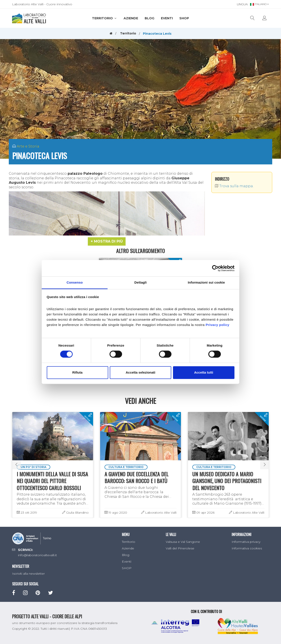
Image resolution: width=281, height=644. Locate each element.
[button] (107, 241)
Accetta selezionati (140, 372)
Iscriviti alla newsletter (28, 574)
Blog (150, 18)
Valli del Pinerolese (180, 548)
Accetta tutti (204, 372)
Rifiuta (77, 372)
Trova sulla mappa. (234, 186)
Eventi (167, 18)
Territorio (104, 18)
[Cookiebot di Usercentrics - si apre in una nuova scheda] (215, 268)
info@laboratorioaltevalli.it (37, 555)
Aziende (131, 18)
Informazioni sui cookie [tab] (206, 282)
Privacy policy (218, 325)
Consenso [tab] (75, 282)
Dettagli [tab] (140, 282)
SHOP (184, 18)
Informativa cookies (247, 548)
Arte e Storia (28, 146)
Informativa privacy (246, 542)
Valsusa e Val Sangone (183, 542)
